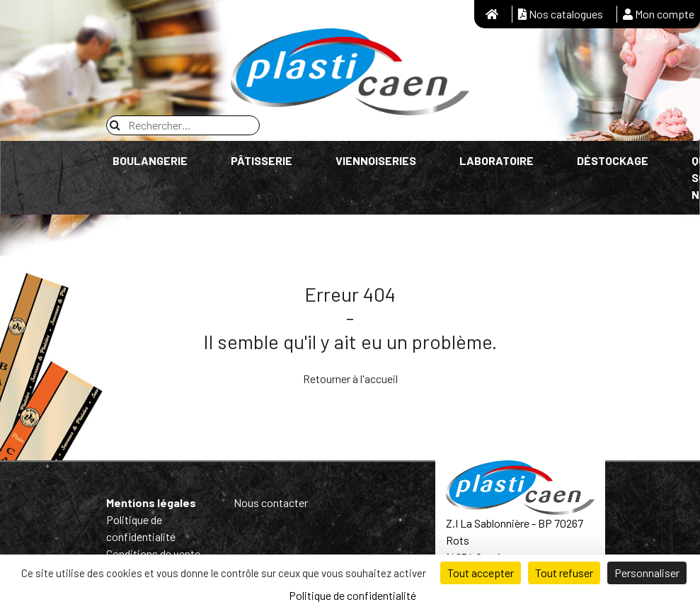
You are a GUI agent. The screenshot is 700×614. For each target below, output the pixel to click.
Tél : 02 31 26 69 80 (489, 546)
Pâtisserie (262, 133)
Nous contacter (271, 475)
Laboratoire (497, 133)
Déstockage (613, 133)
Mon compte (659, 14)
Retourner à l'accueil (350, 351)
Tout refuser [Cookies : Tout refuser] (564, 573)
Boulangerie (150, 133)
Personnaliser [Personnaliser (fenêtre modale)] (647, 573)
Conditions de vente (153, 526)
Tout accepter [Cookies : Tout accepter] (481, 573)
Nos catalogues (561, 14)
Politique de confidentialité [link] (352, 595)
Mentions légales (151, 475)
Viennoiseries (376, 133)
